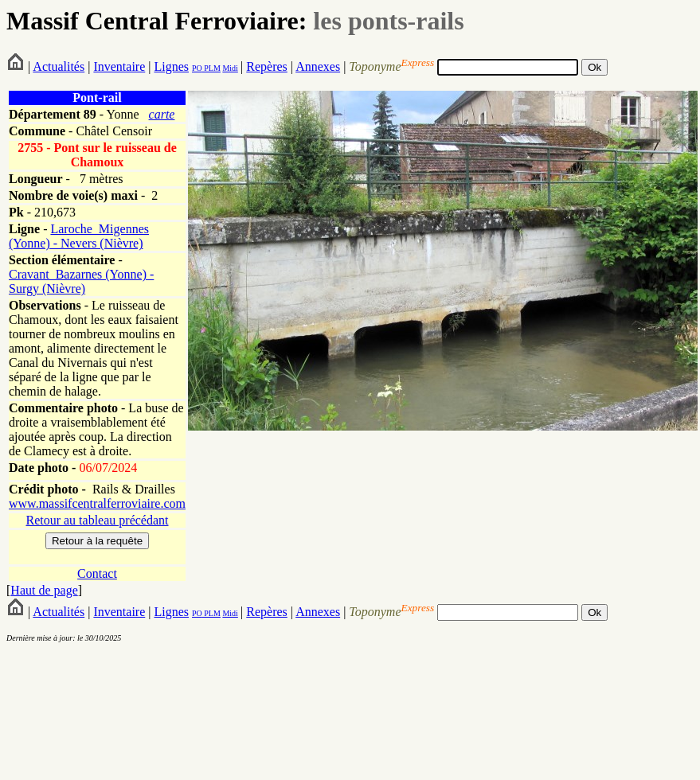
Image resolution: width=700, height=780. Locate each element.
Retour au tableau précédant (97, 520)
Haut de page (44, 590)
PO (197, 68)
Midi (230, 68)
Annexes (318, 66)
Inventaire (119, 66)
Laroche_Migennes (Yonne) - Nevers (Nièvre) (79, 236)
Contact (97, 573)
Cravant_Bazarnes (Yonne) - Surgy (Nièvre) (81, 281)
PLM (211, 68)
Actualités (59, 66)
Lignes (171, 66)
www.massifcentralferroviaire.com (97, 503)
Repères (267, 66)
